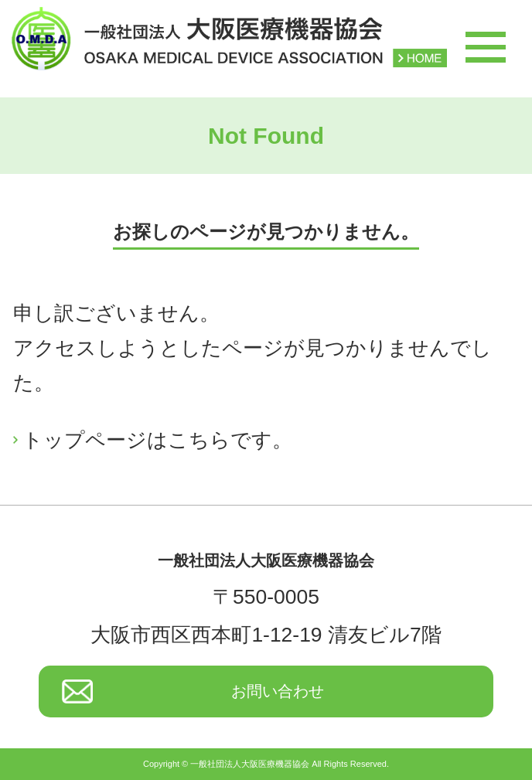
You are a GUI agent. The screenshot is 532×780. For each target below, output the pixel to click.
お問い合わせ (278, 691)
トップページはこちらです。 (157, 440)
